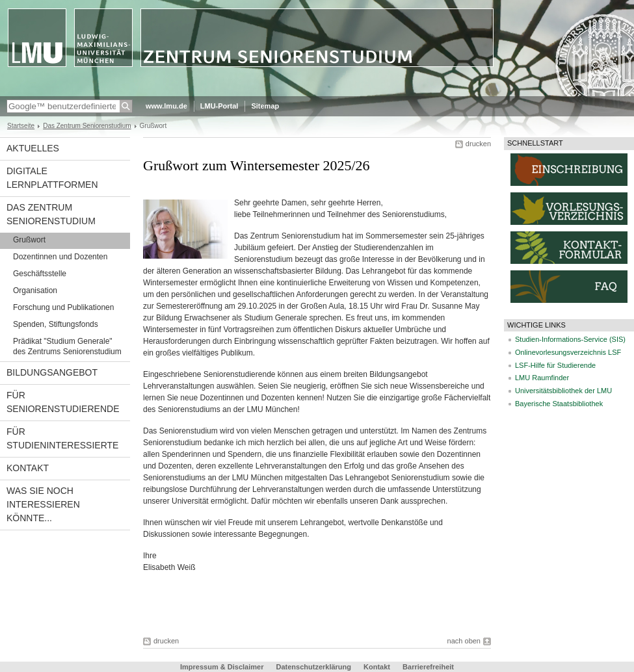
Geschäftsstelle (40, 274)
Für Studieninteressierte (62, 438)
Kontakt (28, 468)
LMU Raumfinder (542, 378)
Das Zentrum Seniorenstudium (87, 126)
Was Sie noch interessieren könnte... (43, 504)
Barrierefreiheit (428, 667)
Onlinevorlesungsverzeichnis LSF (568, 352)
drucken (478, 144)
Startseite (21, 126)
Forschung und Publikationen (63, 307)
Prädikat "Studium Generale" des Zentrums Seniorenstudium (67, 346)
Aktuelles (33, 148)
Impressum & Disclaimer (222, 667)
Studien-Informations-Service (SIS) (570, 339)
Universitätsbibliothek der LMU (563, 391)
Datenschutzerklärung (313, 667)
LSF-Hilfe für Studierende (555, 365)
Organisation (35, 291)
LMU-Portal (219, 106)
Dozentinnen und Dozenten (60, 257)
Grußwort (29, 240)
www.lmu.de (166, 106)
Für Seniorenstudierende (63, 402)
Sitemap (265, 106)
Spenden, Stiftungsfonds (56, 324)
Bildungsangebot (52, 372)
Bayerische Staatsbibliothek (559, 404)
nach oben (464, 641)
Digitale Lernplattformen (52, 178)
